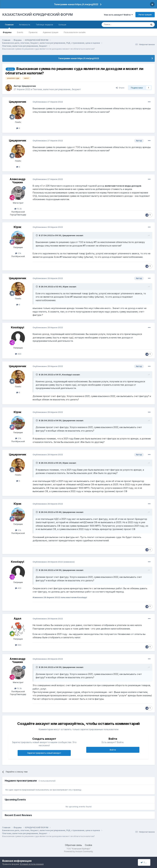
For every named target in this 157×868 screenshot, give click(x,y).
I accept (146, 862)
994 (18, 645)
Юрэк (17, 227)
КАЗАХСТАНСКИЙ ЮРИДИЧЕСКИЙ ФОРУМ (38, 15)
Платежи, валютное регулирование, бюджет (57, 89)
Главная (9, 26)
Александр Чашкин (18, 181)
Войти (113, 750)
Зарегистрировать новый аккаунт (44, 753)
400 (18, 354)
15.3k (18, 209)
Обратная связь (73, 845)
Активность (25, 25)
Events (20, 32)
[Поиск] (116, 25)
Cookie (89, 845)
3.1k (18, 253)
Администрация (51, 32)
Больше (62, 25)
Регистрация (145, 15)
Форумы (7, 32)
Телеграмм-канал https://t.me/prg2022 (76, 4)
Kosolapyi (18, 327)
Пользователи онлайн (75, 32)
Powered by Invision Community (78, 851)
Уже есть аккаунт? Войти (118, 15)
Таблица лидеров (44, 25)
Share (120, 88)
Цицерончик (29, 86)
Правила (33, 32)
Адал (18, 618)
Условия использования (32, 864)
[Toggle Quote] (37, 235)
